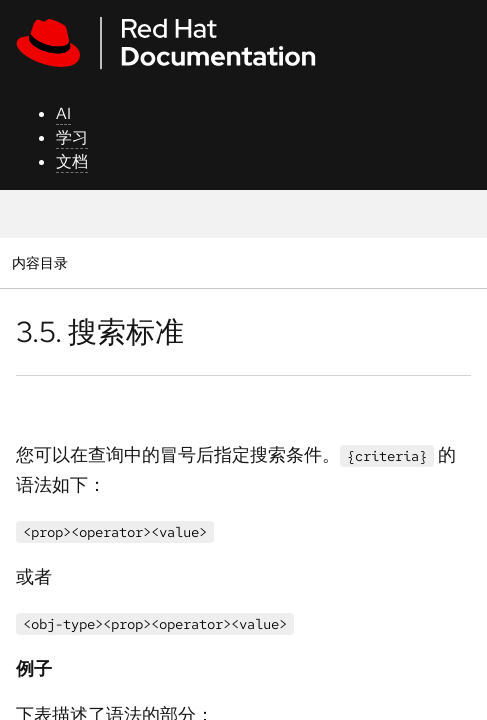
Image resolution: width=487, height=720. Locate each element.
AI (63, 113)
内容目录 (39, 262)
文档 (72, 161)
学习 (72, 137)
